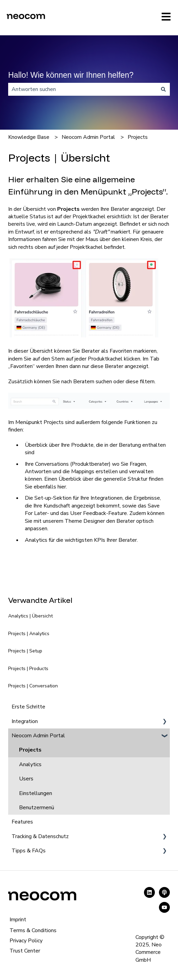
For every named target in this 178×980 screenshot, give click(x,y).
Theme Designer (85, 521)
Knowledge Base (29, 137)
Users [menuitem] (26, 779)
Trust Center (25, 951)
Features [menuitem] (22, 822)
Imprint (18, 920)
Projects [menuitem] (30, 750)
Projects (138, 137)
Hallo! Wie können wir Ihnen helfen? (71, 75)
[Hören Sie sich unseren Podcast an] (164, 892)
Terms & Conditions (33, 930)
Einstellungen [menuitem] (36, 793)
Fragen (138, 464)
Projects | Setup (25, 651)
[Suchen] (163, 89)
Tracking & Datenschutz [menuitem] (40, 836)
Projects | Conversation (33, 686)
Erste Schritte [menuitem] (28, 707)
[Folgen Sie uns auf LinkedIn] (149, 892)
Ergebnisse (147, 498)
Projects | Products (28, 669)
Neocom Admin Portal (88, 137)
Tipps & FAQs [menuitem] (29, 851)
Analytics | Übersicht (30, 616)
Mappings (83, 471)
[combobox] (83, 89)
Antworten (38, 471)
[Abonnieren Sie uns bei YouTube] (164, 907)
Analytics (36, 540)
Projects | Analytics (29, 634)
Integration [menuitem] (25, 721)
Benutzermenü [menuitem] (37, 808)
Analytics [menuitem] (30, 764)
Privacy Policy (26, 941)
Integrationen (107, 498)
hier (62, 487)
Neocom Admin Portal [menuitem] (38, 736)
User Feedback (88, 513)
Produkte (82, 445)
